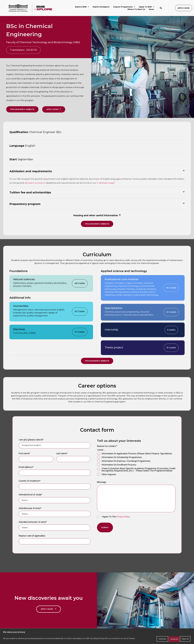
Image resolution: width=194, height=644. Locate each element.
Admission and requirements (31, 171)
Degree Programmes (124, 7)
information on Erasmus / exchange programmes (124, 461)
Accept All (183, 639)
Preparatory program (25, 204)
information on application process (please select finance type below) (134, 454)
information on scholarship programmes (119, 458)
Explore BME (82, 7)
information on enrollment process (117, 465)
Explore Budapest (101, 7)
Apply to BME (146, 7)
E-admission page (105, 183)
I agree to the (113, 517)
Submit (105, 528)
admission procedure (35, 183)
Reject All (167, 639)
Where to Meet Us (136, 9)
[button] (161, 8)
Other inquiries (107, 475)
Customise (151, 639)
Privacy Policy (123, 517)
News (151, 9)
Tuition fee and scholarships (30, 192)
